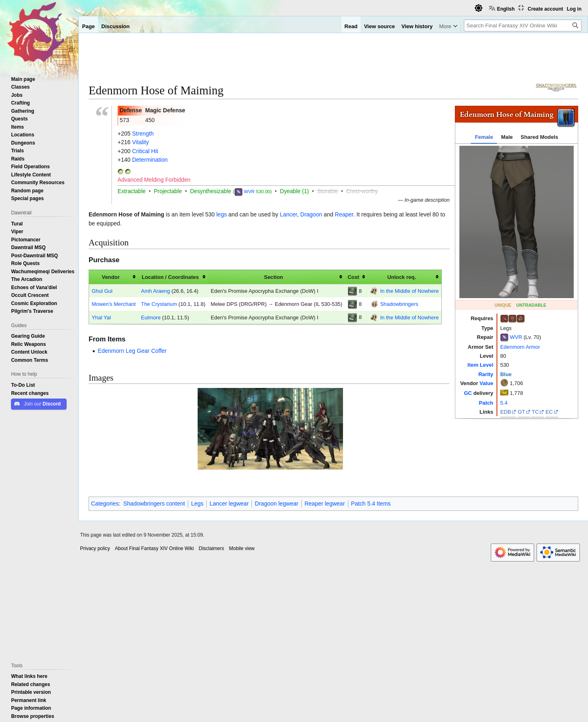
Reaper (344, 214)
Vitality (140, 142)
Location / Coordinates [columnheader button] (170, 277)
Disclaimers (212, 548)
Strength (143, 134)
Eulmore (151, 317)
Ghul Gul (102, 291)
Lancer (288, 214)
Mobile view (242, 548)
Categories (105, 504)
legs (222, 214)
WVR (516, 337)
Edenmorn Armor (520, 347)
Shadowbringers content (154, 504)
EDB (506, 412)
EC (549, 412)
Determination (150, 160)
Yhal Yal (101, 317)
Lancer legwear (229, 504)
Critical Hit (145, 151)
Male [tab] (507, 137)
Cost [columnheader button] (353, 277)
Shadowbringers (399, 304)
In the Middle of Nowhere (409, 291)
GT (521, 412)
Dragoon (311, 214)
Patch (486, 403)
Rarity (486, 374)
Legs (197, 504)
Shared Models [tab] (539, 137)
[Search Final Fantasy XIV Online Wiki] (523, 26)
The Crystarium (159, 304)
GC (468, 393)
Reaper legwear (325, 504)
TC (535, 412)
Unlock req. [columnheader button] (401, 277)
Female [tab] (484, 137)
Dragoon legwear (277, 504)
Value (486, 383)
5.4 (504, 403)
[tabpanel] (517, 222)
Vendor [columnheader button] (111, 277)
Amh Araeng (155, 291)
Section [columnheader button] (274, 277)
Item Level (480, 365)
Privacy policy (95, 548)
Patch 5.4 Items (371, 504)
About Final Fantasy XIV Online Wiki (154, 548)
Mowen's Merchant (114, 304)
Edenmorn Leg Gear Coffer (132, 351)
